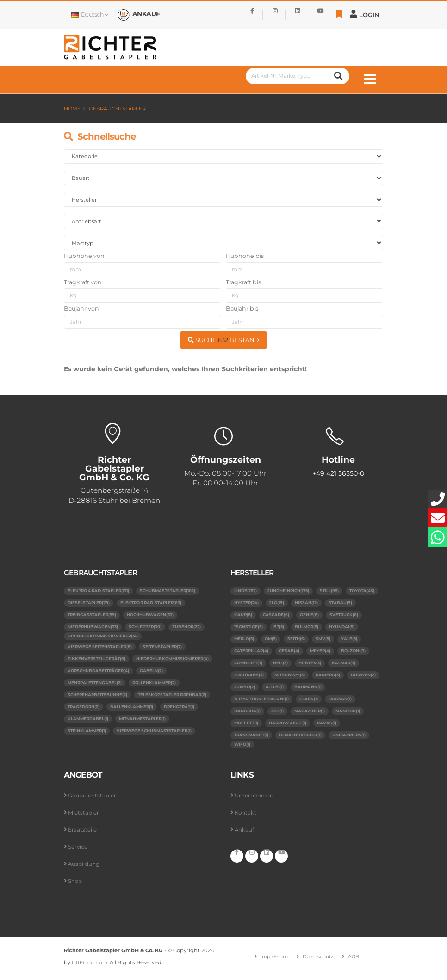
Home (72, 109)
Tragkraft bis (243, 282)
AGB (358, 961)
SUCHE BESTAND (223, 340)
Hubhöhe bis (245, 256)
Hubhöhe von (84, 256)
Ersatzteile (83, 834)
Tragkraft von (83, 282)
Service (79, 851)
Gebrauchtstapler (117, 109)
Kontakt (246, 817)
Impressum (272, 961)
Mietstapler (84, 817)
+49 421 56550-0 (338, 474)
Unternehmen (256, 799)
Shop (76, 885)
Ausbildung (85, 868)
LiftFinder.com (91, 967)
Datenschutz (320, 961)
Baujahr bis (242, 309)
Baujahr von (81, 309)
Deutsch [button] (89, 15)
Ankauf (245, 834)
